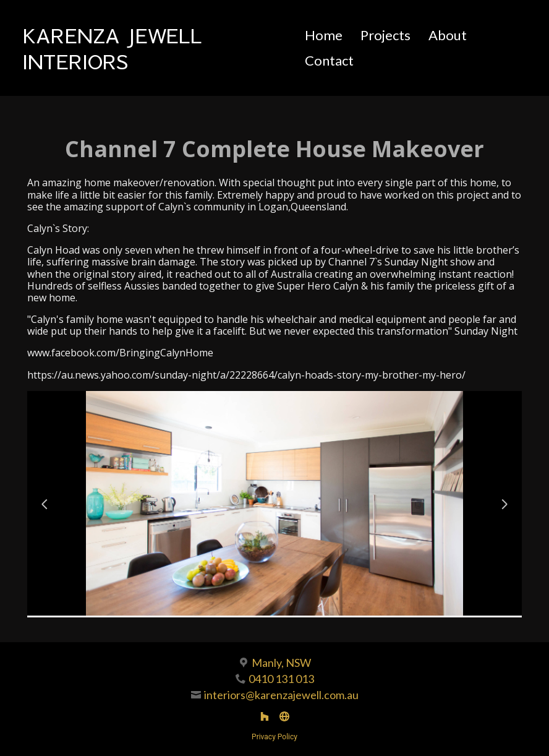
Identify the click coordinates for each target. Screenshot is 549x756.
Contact (329, 60)
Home (324, 35)
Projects (385, 35)
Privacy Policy (274, 737)
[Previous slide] (45, 504)
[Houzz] (265, 716)
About (448, 35)
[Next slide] (504, 504)
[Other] (284, 716)
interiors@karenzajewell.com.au (281, 695)
